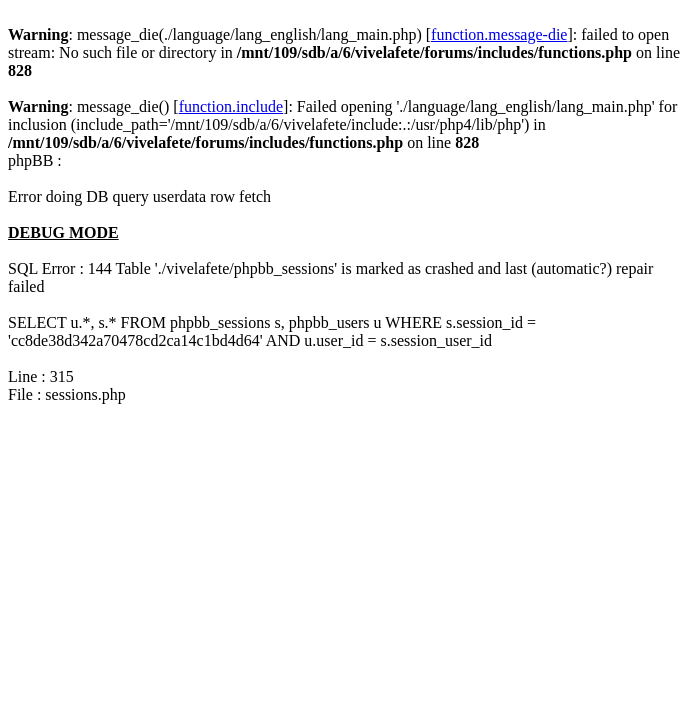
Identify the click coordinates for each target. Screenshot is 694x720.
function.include (231, 106)
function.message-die (499, 34)
